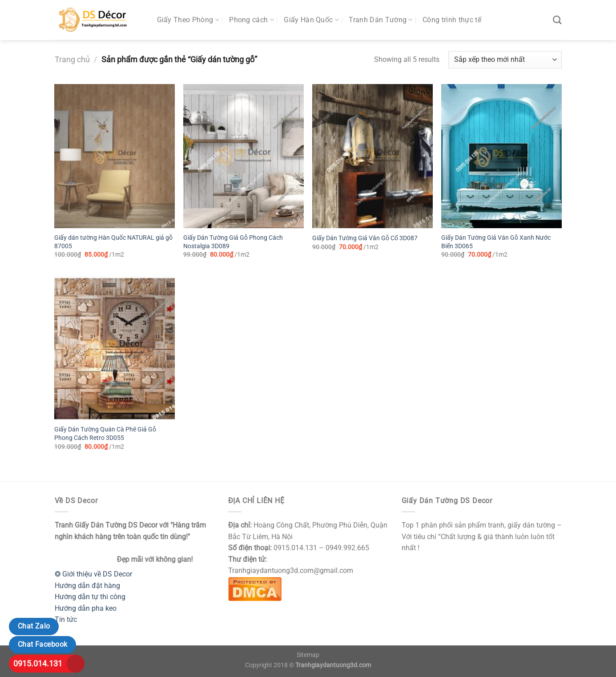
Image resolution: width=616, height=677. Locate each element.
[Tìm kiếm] (557, 20)
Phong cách (252, 20)
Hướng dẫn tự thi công (90, 597)
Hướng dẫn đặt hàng (87, 586)
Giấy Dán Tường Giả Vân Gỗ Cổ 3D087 (365, 238)
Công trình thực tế (452, 20)
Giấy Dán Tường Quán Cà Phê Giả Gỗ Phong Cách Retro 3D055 (105, 434)
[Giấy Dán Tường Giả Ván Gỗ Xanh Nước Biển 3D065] (501, 156)
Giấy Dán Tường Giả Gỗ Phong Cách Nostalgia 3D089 (233, 242)
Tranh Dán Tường (380, 20)
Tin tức (66, 619)
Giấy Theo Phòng (188, 20)
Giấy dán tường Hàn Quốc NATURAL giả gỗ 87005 (113, 242)
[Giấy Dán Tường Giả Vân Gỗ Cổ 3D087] (372, 156)
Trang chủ (72, 59)
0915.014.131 (38, 663)
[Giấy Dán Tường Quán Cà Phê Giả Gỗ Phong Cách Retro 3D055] (114, 348)
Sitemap (308, 655)
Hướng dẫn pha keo (86, 608)
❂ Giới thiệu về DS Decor (93, 574)
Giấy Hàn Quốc (311, 20)
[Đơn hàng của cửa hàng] (505, 60)
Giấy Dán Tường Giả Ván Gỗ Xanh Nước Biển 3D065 (496, 242)
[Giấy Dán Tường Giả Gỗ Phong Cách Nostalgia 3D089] (243, 156)
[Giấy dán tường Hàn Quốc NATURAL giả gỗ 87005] (114, 156)
